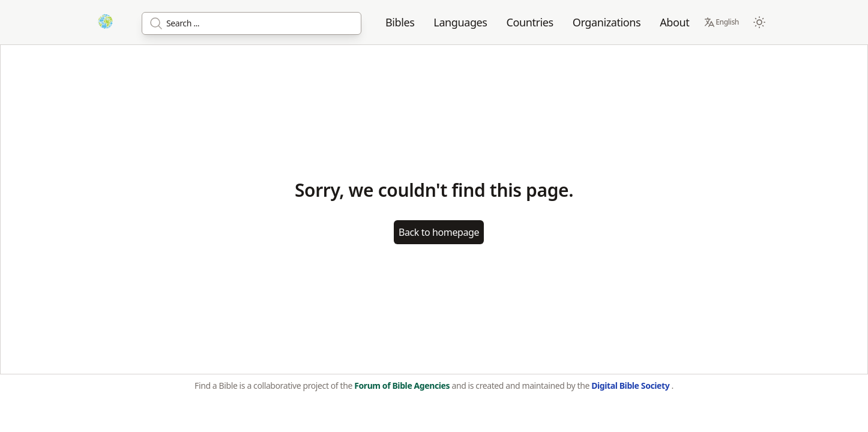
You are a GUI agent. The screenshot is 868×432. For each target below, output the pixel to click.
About (674, 22)
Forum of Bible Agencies (403, 385)
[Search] (252, 23)
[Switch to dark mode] (759, 22)
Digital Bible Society (631, 385)
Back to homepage (439, 232)
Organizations (607, 22)
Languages (460, 22)
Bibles (400, 22)
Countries (530, 22)
